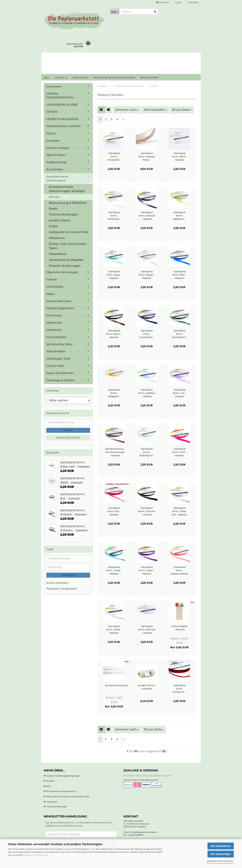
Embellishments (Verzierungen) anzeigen (67, 189)
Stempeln (53, 141)
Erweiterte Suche (68, 438)
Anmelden (68, 575)
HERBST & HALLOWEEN (62, 119)
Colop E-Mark (55, 366)
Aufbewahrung (56, 162)
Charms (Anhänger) (63, 214)
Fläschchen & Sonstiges (62, 272)
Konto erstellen (58, 583)
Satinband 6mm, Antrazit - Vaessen (147, 216)
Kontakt (50, 781)
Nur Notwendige (221, 854)
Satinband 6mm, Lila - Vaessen (179, 393)
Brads (53, 209)
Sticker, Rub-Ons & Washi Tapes (68, 246)
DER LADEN (80, 78)
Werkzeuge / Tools (58, 359)
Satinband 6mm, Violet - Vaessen (147, 570)
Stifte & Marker (56, 351)
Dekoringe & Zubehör (61, 380)
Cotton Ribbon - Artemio (179, 628)
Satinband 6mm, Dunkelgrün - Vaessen (179, 334)
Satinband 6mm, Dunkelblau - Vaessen (147, 334)
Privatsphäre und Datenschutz (61, 791)
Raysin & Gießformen (60, 373)
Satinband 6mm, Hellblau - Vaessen (147, 393)
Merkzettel (192, 2)
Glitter (53, 226)
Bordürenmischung (116, 685)
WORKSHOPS (149, 78)
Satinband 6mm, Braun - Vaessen (114, 334)
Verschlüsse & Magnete (66, 260)
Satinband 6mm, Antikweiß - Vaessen (114, 216)
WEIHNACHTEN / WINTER (64, 126)
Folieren (52, 279)
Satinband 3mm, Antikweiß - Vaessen (114, 157)
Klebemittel (54, 323)
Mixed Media (55, 287)
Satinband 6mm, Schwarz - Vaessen (147, 511)
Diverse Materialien (59, 301)
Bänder (54, 197)
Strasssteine (58, 254)
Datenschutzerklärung (36, 855)
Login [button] (178, 2)
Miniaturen (57, 238)
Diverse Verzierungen (65, 266)
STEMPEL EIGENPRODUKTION (60, 96)
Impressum (52, 802)
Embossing (54, 315)
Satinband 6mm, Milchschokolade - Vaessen (115, 452)
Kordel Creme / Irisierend (147, 687)
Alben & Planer (56, 155)
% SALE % (61, 78)
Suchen (68, 430)
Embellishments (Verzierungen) (57, 179)
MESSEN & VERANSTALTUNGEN (114, 78)
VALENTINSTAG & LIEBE (62, 105)
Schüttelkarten (56, 337)
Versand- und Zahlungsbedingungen (147, 776)
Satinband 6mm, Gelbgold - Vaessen (114, 393)
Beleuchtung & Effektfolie (68, 203)
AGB (48, 786)
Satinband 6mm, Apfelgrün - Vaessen (179, 216)
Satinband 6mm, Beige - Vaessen (147, 275)
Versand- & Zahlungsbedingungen (63, 776)
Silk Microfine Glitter (60, 344)
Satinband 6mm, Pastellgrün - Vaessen (147, 452)
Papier (51, 294)
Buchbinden (55, 169)
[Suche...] (115, 11)
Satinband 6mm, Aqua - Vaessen (114, 275)
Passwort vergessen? (62, 589)
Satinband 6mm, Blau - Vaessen (179, 275)
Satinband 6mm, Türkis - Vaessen (114, 570)
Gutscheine (54, 86)
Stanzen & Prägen (58, 148)
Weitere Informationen (220, 861)
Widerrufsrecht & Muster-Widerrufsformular (68, 796)
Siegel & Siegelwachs (60, 308)
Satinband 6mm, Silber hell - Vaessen (179, 511)
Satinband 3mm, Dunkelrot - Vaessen (179, 689)
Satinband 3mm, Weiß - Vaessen (179, 157)
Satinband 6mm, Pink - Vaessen (179, 452)
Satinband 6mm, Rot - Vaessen (114, 511)
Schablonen (54, 330)
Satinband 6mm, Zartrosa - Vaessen (147, 630)
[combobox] (127, 110)
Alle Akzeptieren (221, 846)
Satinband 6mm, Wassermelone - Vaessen (179, 570)
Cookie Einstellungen (57, 806)
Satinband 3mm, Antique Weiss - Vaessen (147, 157)
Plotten (51, 133)
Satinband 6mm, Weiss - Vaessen (114, 630)
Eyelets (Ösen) (59, 220)
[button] (163, 2)
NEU (47, 78)
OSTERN (52, 112)
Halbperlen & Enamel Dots (69, 232)
